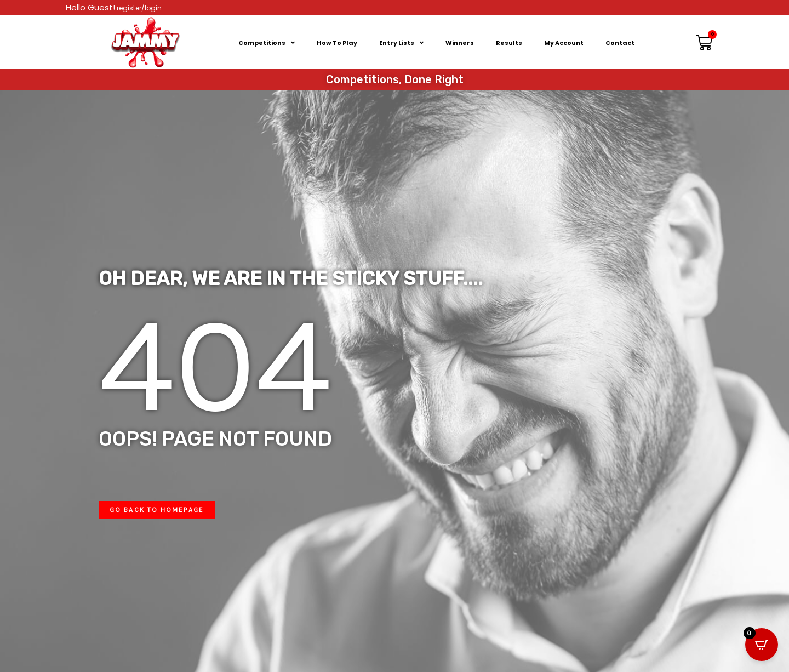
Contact (620, 43)
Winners (460, 43)
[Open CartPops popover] (762, 645)
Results (509, 43)
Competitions (267, 42)
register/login (138, 8)
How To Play (337, 43)
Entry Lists (401, 42)
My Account (564, 43)
